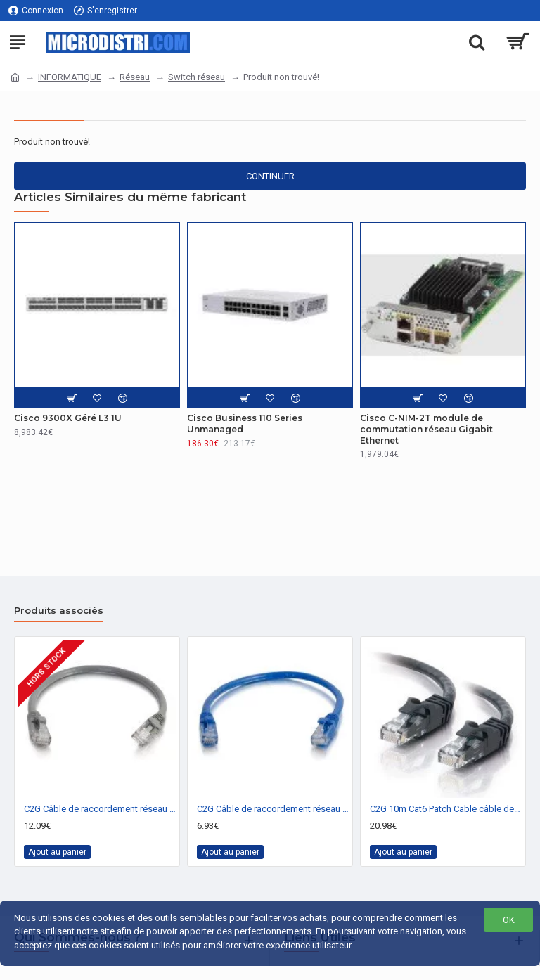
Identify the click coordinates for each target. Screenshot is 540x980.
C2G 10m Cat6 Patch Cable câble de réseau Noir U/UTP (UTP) (446, 809)
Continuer (270, 176)
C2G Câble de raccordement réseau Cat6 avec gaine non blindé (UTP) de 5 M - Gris (100, 809)
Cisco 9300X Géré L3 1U (68, 418)
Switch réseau (197, 77)
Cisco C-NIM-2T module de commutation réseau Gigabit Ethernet (426, 429)
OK (509, 920)
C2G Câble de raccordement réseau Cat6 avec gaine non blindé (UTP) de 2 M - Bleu (273, 809)
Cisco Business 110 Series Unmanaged (245, 424)
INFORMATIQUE (70, 77)
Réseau (135, 77)
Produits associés (59, 610)
